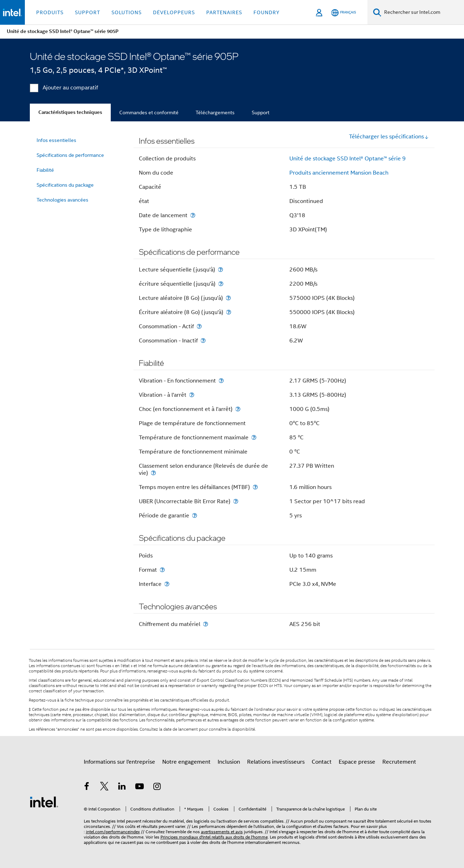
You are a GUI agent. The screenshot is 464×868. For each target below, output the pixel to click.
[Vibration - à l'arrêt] (192, 395)
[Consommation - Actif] (199, 326)
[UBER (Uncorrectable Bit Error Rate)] (236, 501)
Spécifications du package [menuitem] (65, 185)
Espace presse (357, 762)
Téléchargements (215, 112)
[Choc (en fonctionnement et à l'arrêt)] (238, 409)
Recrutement (399, 762)
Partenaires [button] (224, 12)
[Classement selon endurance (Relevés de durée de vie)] (153, 473)
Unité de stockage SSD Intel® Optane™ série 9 (348, 159)
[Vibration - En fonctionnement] (221, 381)
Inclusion (229, 762)
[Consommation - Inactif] (203, 340)
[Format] (162, 570)
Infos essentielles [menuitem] (56, 140)
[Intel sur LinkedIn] (122, 787)
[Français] (344, 13)
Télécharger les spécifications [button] (389, 137)
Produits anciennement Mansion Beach (339, 173)
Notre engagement (186, 762)
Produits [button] (50, 12)
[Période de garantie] (195, 515)
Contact (322, 762)
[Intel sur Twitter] (104, 787)
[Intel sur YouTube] (140, 787)
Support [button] (88, 12)
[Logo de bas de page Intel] (44, 802)
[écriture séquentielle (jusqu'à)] (221, 284)
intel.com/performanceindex (113, 832)
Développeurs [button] (174, 12)
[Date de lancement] (193, 215)
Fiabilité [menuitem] (45, 170)
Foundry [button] (267, 12)
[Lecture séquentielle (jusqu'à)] (220, 270)
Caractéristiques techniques (70, 112)
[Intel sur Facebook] (87, 787)
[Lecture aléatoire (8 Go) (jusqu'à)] (228, 298)
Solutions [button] (127, 12)
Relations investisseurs (276, 762)
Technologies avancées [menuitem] (62, 200)
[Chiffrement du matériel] (206, 624)
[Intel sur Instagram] (157, 787)
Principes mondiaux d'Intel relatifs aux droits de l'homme (214, 837)
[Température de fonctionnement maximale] (254, 437)
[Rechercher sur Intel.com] (423, 12)
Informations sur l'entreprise (119, 762)
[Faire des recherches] (377, 12)
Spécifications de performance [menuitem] (70, 155)
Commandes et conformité (149, 112)
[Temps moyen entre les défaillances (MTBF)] (255, 487)
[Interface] (167, 584)
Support (261, 112)
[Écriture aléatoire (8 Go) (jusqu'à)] (229, 312)
